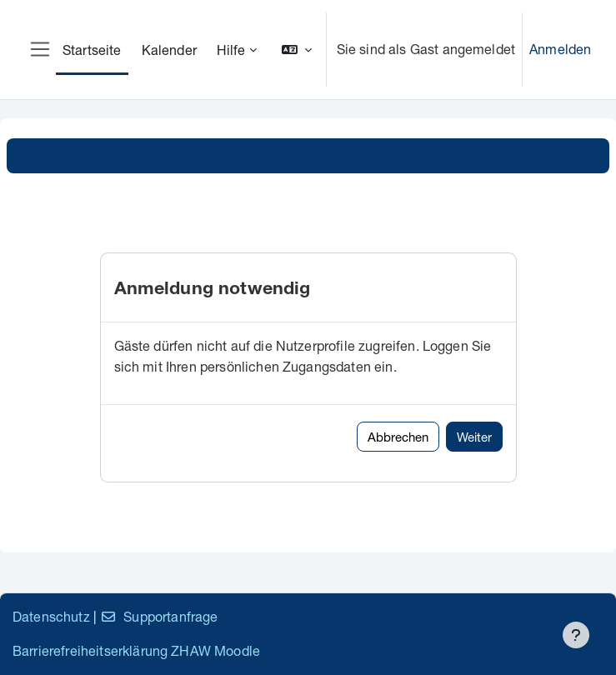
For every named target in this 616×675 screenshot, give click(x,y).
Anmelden (560, 49)
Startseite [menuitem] (92, 50)
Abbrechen (398, 437)
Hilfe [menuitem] (231, 50)
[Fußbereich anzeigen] (576, 635)
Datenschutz (51, 616)
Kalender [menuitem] (169, 50)
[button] (297, 50)
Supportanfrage (159, 616)
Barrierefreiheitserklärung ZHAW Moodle (136, 650)
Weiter (474, 437)
